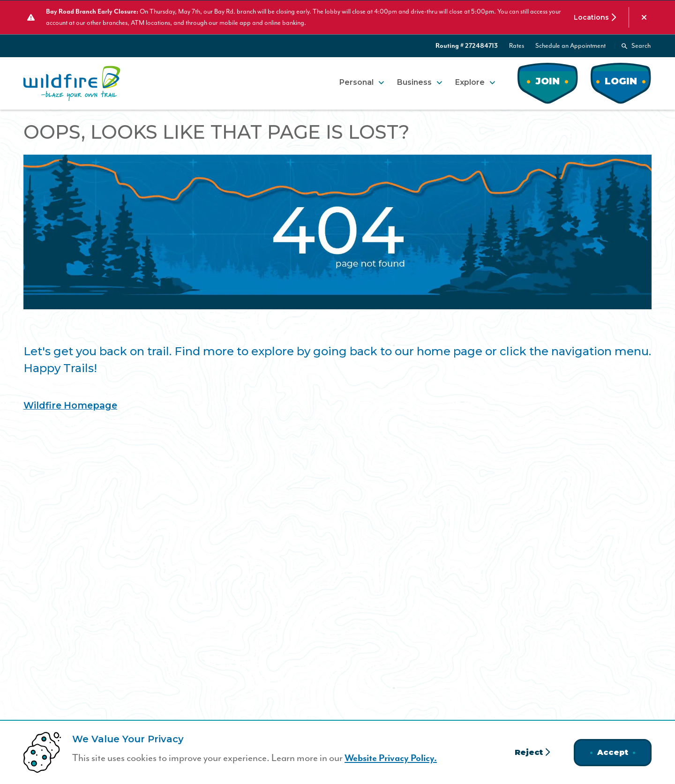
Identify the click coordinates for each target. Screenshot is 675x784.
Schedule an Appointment (570, 45)
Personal (356, 82)
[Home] (72, 83)
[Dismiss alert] (644, 17)
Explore (470, 82)
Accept (613, 752)
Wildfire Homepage (72, 405)
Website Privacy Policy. (393, 758)
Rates (517, 45)
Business (414, 82)
